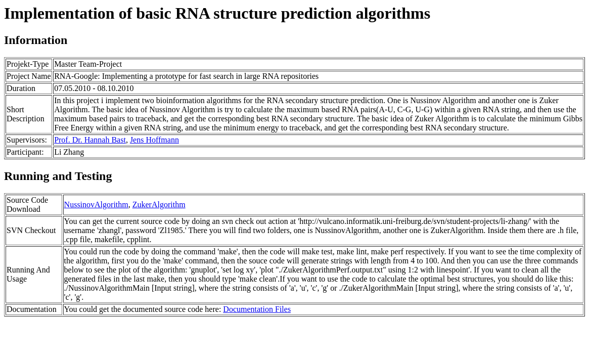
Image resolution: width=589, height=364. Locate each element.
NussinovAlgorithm (96, 204)
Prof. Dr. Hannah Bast (90, 140)
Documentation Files (257, 309)
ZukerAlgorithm (159, 204)
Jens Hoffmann (154, 140)
